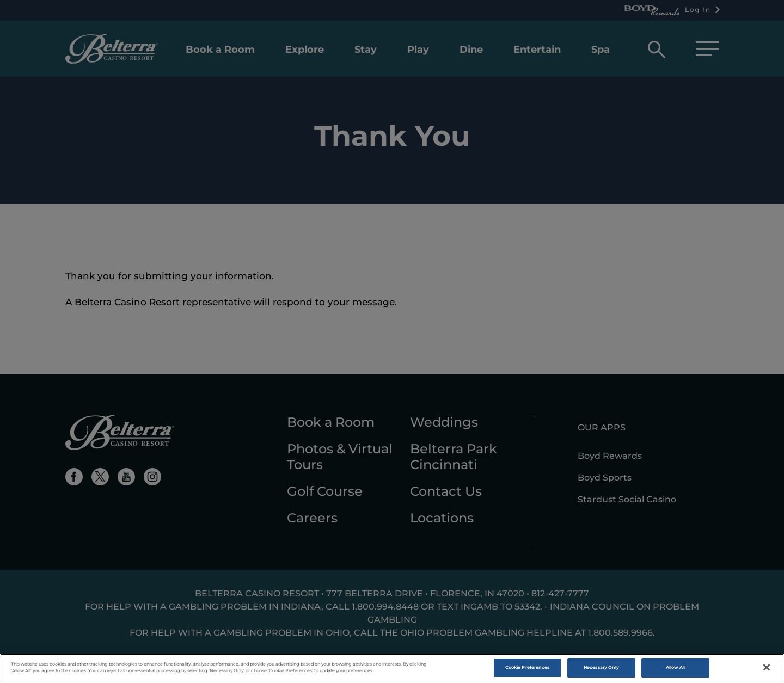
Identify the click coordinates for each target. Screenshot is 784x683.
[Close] (767, 668)
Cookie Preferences (527, 667)
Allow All (676, 667)
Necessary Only (601, 667)
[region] (392, 668)
